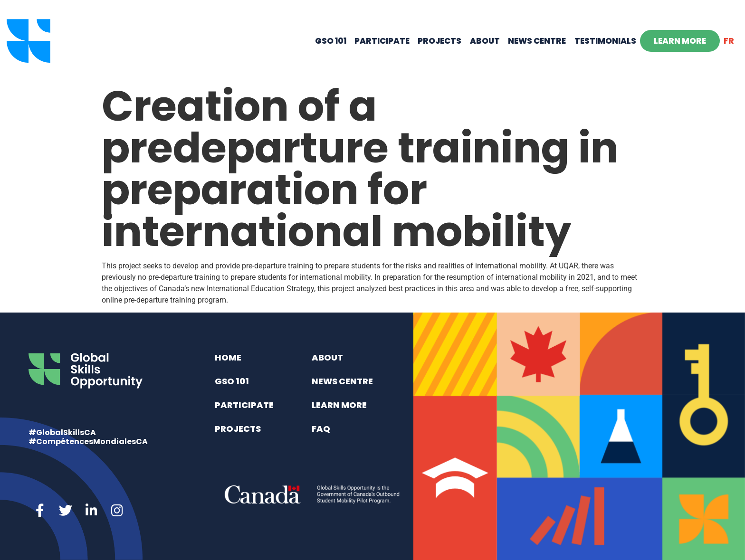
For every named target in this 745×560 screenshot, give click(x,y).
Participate (382, 41)
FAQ (321, 429)
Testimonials (605, 41)
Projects (439, 41)
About (485, 41)
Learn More (680, 41)
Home (228, 357)
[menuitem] (729, 41)
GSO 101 (331, 41)
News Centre (537, 41)
